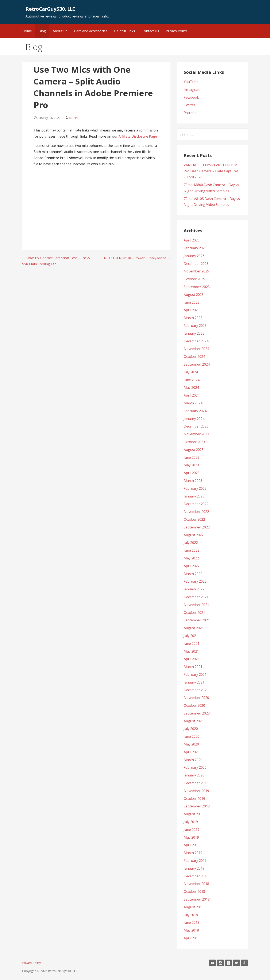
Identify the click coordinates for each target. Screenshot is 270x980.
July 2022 (191, 543)
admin (73, 118)
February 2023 (195, 488)
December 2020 (196, 690)
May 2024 (191, 387)
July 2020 (191, 729)
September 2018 (197, 899)
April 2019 (192, 845)
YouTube (191, 82)
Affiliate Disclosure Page (138, 136)
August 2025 (194, 295)
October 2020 (194, 705)
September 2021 (197, 620)
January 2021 (194, 682)
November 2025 (196, 271)
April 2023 (192, 473)
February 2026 (195, 248)
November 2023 (196, 434)
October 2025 (194, 279)
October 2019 (194, 799)
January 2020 (194, 775)
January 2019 (194, 868)
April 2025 (192, 310)
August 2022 (194, 535)
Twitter (190, 105)
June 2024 (192, 380)
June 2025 (192, 302)
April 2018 (192, 938)
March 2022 (193, 574)
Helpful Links (125, 31)
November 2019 (196, 791)
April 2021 (192, 659)
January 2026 (194, 256)
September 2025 (197, 287)
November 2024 (196, 349)
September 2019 (197, 806)
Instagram (192, 90)
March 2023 (193, 481)
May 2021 (191, 651)
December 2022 (196, 504)
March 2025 (193, 318)
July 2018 (191, 915)
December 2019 (196, 783)
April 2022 (192, 566)
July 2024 (191, 372)
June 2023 (192, 457)
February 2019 (195, 861)
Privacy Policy (176, 31)
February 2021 (195, 674)
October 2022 (194, 519)
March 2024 (193, 403)
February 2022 (195, 581)
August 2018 (194, 907)
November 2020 (196, 698)
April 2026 (192, 240)
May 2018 (191, 930)
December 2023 (196, 426)
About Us (60, 31)
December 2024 (196, 341)
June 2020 (192, 736)
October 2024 (194, 357)
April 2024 (192, 395)
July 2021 (191, 636)
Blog (42, 31)
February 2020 (195, 767)
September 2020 (197, 713)
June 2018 (192, 922)
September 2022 (197, 527)
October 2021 (194, 613)
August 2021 (194, 628)
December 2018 (196, 876)
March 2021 (193, 667)
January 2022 (194, 589)
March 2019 (193, 853)
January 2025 (194, 333)
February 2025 (195, 326)
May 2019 (191, 837)
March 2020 (193, 760)
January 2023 (194, 496)
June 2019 (192, 830)
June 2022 (192, 550)
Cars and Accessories (91, 31)
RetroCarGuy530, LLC (50, 9)
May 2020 (191, 744)
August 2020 (194, 721)
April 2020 (192, 752)
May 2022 (191, 558)
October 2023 (194, 442)
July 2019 (191, 822)
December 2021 (196, 597)
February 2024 (195, 411)
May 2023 (191, 465)
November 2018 (196, 884)
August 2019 (194, 814)
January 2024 (194, 419)
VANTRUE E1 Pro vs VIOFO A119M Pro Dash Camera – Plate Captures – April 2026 (211, 171)
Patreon (190, 113)
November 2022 (196, 512)
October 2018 (194, 892)
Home (27, 31)
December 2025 (196, 264)
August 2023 (194, 450)
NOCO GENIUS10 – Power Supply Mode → (137, 258)
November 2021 (196, 605)
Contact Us (150, 31)
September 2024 (197, 364)
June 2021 (192, 644)
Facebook (191, 97)
